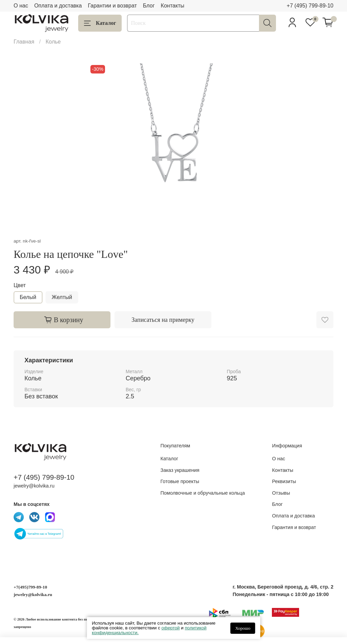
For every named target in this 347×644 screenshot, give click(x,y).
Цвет (20, 285)
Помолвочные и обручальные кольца (203, 493)
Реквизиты (284, 481)
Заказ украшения (180, 470)
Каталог (100, 23)
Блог (149, 6)
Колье (53, 42)
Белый (28, 297)
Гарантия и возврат (294, 527)
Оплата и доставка (58, 6)
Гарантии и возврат (112, 6)
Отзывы (281, 493)
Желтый (62, 297)
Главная (24, 42)
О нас (21, 6)
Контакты (172, 6)
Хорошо (243, 628)
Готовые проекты (180, 481)
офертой (171, 628)
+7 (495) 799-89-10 (310, 6)
